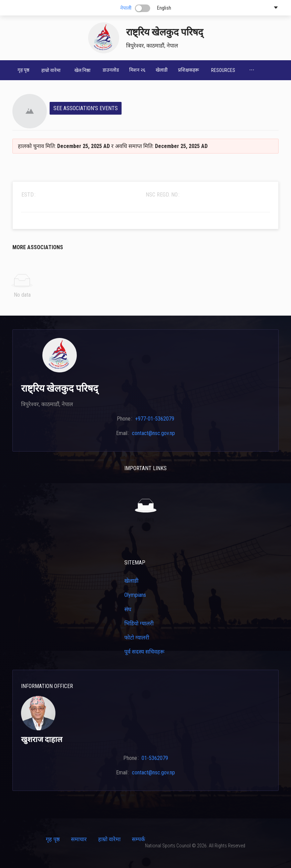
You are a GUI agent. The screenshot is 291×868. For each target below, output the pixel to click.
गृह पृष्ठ (23, 70)
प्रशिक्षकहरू (189, 70)
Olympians (135, 595)
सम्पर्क (138, 839)
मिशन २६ (137, 70)
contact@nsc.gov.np (153, 433)
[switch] (143, 8)
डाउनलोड (111, 70)
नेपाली (126, 8)
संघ (128, 609)
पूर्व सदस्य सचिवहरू (144, 652)
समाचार (79, 839)
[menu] (145, 70)
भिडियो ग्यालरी (139, 623)
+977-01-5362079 (155, 419)
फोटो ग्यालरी (137, 638)
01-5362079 (155, 758)
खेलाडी (162, 70)
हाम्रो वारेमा (109, 839)
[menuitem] (23, 70)
